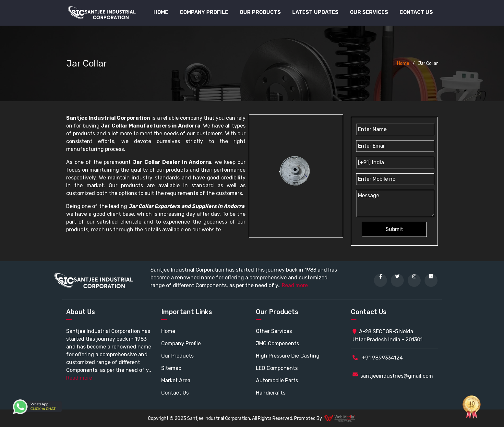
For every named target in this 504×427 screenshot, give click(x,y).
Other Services (274, 331)
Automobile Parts (277, 380)
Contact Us (416, 12)
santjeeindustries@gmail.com (397, 376)
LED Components (277, 368)
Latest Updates (315, 12)
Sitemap (171, 368)
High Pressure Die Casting (288, 356)
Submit (394, 229)
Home (161, 12)
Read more (295, 285)
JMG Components (277, 343)
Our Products (177, 356)
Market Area (176, 380)
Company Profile (204, 12)
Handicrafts (271, 393)
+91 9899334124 (378, 358)
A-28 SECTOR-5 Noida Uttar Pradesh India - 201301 (388, 335)
